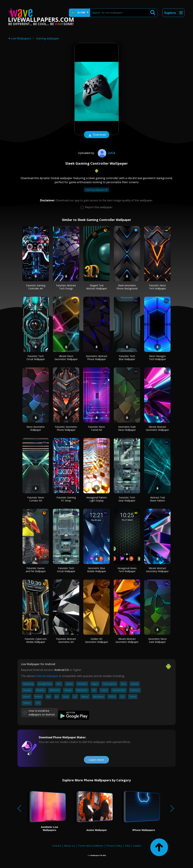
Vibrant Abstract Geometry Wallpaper (157, 570)
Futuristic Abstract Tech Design (66, 287)
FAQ (128, 846)
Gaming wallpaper (48, 38)
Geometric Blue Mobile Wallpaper (97, 570)
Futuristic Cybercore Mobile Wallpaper (36, 640)
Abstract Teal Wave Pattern (157, 499)
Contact (57, 846)
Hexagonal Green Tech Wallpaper (127, 570)
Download (97, 135)
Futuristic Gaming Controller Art (36, 287)
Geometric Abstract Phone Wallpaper (97, 358)
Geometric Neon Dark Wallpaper (157, 640)
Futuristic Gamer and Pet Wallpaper (36, 570)
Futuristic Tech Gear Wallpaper (127, 499)
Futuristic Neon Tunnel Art (96, 428)
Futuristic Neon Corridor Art (36, 499)
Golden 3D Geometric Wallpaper (97, 640)
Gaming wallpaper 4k (97, 190)
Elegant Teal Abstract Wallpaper (97, 287)
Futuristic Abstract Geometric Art (66, 640)
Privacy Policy (114, 846)
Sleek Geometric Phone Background (127, 287)
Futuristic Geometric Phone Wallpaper (66, 428)
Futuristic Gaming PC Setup (66, 499)
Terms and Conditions (91, 846)
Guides (137, 846)
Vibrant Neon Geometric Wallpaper (66, 358)
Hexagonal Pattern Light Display (96, 499)
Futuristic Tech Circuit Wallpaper (36, 358)
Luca (106, 153)
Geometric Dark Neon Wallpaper (127, 428)
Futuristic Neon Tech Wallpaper (157, 287)
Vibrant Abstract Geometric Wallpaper (157, 428)
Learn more (96, 760)
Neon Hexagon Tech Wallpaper (157, 358)
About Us (69, 846)
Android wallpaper (47, 676)
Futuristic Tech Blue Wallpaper (127, 358)
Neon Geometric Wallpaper (36, 428)
